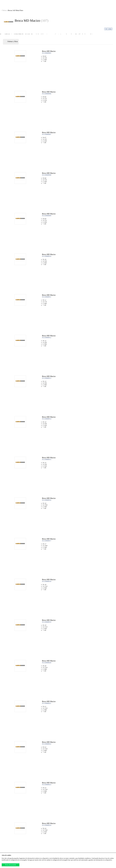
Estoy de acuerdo (11, 865)
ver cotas (108, 29)
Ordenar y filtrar (11, 42)
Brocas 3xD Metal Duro (12, 10)
